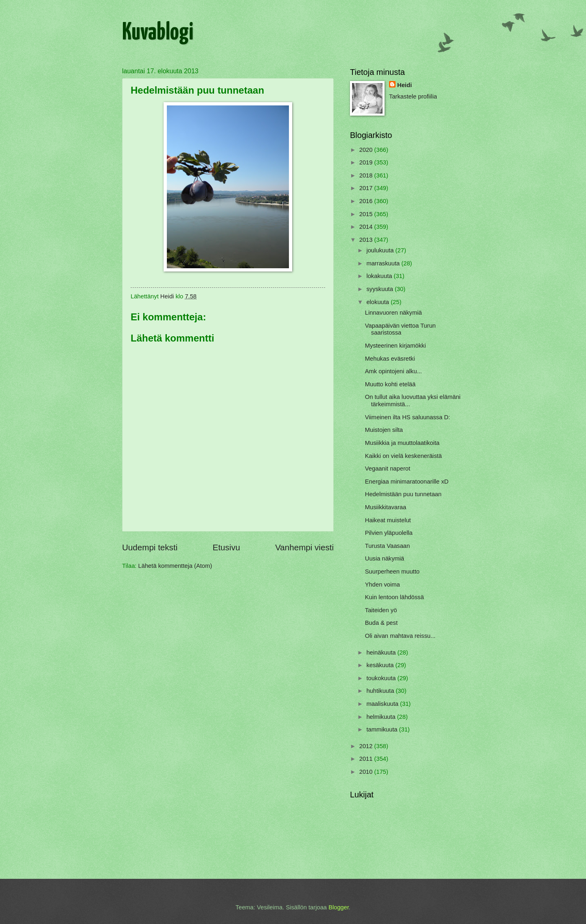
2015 (367, 214)
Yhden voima (383, 585)
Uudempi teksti (150, 547)
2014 (367, 227)
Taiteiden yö (381, 610)
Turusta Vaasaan (387, 546)
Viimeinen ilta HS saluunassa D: (408, 417)
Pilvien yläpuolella (389, 533)
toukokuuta (382, 678)
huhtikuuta (381, 691)
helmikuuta (382, 717)
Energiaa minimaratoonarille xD (407, 482)
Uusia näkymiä (385, 558)
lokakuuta (380, 276)
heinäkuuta (382, 652)
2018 (367, 175)
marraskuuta (384, 263)
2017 (367, 188)
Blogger (339, 907)
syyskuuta (380, 289)
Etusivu (226, 547)
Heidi (405, 85)
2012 (367, 746)
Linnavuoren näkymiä (394, 313)
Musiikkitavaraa (386, 507)
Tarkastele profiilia (413, 96)
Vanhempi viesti (304, 547)
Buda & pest (381, 623)
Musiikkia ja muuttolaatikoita (402, 443)
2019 (367, 162)
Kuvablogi (158, 33)
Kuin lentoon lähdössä (395, 597)
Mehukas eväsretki (390, 359)
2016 (367, 201)
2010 (367, 772)
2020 (367, 150)
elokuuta (378, 302)
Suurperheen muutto (392, 571)
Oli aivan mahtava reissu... (400, 636)
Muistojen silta (384, 430)
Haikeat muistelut (388, 520)
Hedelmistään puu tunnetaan (403, 494)
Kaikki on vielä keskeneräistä (403, 456)
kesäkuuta (381, 665)
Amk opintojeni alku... (394, 371)
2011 (367, 759)
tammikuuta (383, 729)
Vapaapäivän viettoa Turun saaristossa (400, 329)
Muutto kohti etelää (390, 384)
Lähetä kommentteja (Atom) (175, 566)
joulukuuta (381, 250)
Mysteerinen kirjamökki (396, 346)
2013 (367, 240)
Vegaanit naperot (388, 469)
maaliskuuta (383, 704)
